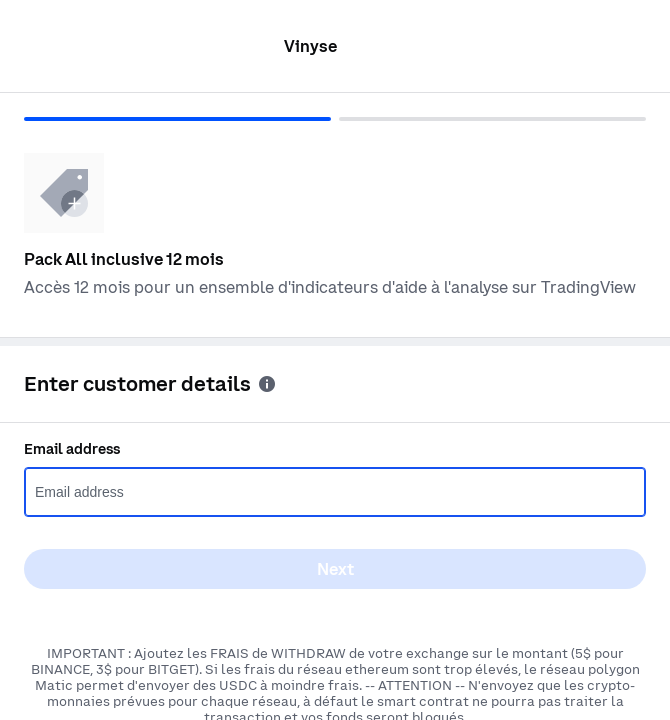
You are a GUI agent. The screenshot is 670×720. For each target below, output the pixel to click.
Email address (72, 449)
